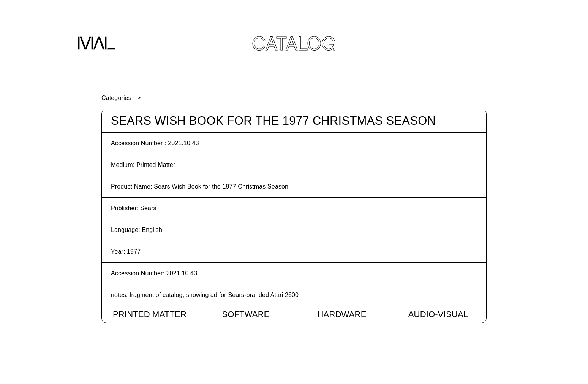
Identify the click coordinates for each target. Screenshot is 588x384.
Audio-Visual (438, 314)
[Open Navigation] (501, 44)
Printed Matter (150, 314)
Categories (116, 98)
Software (246, 314)
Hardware (342, 314)
